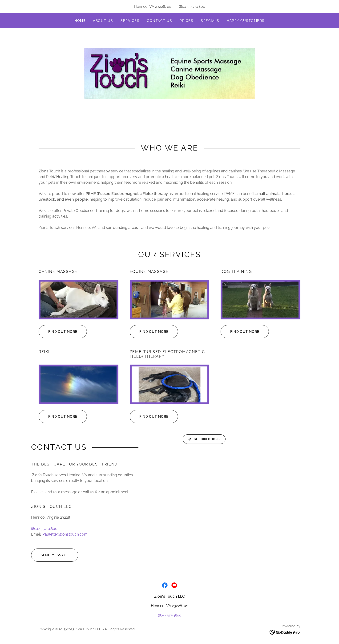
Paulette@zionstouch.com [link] (65, 534)
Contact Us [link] (159, 21)
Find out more (58, 332)
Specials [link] (210, 21)
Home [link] (80, 21)
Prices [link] (186, 21)
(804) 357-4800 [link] (192, 6)
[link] (169, 73)
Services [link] (130, 21)
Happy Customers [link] (246, 21)
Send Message (50, 555)
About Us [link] (103, 21)
